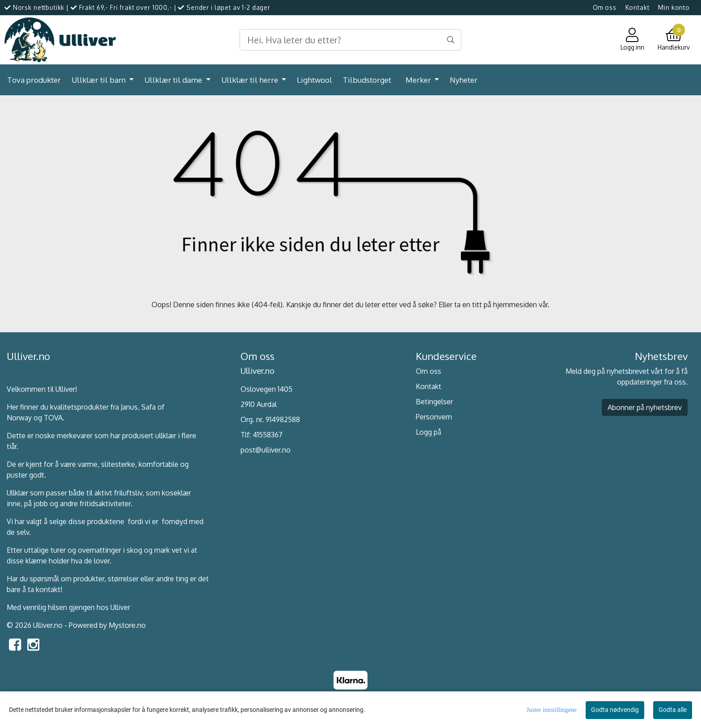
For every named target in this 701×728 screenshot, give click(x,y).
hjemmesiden (515, 305)
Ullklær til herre (251, 80)
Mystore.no (127, 625)
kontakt (48, 589)
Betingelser (434, 402)
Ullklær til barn (99, 80)
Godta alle (673, 710)
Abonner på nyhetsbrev (645, 407)
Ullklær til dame (174, 80)
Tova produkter (34, 80)
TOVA (53, 418)
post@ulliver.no (266, 450)
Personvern (434, 417)
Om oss (605, 7)
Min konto (674, 7)
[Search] (350, 40)
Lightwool (315, 80)
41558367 (268, 435)
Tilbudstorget (367, 80)
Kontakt (638, 7)
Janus (129, 407)
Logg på (429, 432)
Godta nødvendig (615, 710)
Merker (419, 80)
